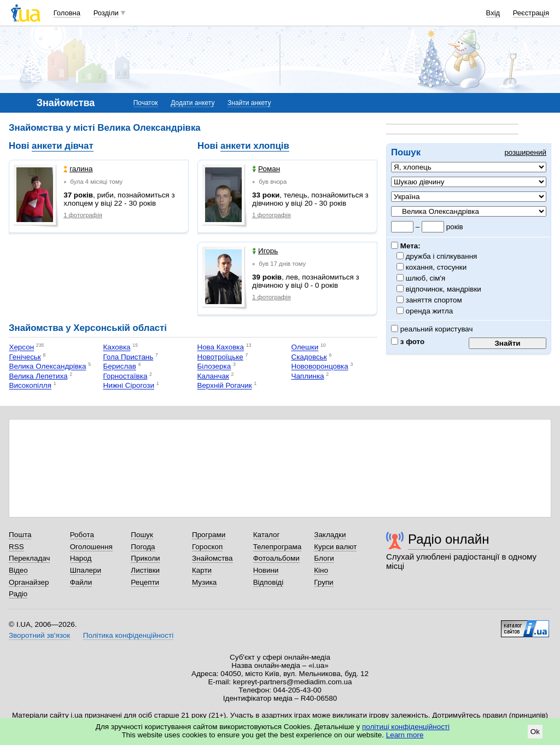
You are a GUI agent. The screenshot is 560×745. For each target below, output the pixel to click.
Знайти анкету (249, 103)
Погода (143, 547)
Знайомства (212, 558)
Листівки (145, 570)
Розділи (106, 13)
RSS (16, 547)
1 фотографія (83, 215)
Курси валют (335, 547)
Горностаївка (125, 376)
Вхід (493, 13)
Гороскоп (207, 547)
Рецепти (145, 582)
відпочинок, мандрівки (444, 289)
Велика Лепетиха (38, 376)
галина (78, 169)
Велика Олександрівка (47, 367)
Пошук (142, 535)
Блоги (324, 558)
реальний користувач (432, 329)
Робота (82, 535)
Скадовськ (309, 357)
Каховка (116, 348)
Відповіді (269, 582)
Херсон (21, 348)
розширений (525, 152)
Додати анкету (192, 103)
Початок (146, 103)
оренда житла (430, 311)
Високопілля (30, 386)
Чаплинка (307, 376)
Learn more (405, 735)
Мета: (406, 246)
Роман (266, 169)
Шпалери (86, 570)
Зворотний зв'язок (39, 635)
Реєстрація (531, 13)
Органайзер (29, 582)
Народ (81, 558)
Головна (67, 13)
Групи (323, 582)
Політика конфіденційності (128, 635)
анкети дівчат (63, 146)
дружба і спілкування (442, 256)
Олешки (305, 348)
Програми (209, 535)
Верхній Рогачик (224, 386)
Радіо (18, 594)
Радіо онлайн (449, 539)
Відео (18, 570)
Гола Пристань (128, 357)
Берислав (119, 367)
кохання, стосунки (436, 267)
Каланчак (213, 376)
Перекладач (29, 558)
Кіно (321, 570)
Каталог (267, 535)
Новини (266, 570)
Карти (202, 570)
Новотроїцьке (220, 357)
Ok (535, 732)
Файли (81, 582)
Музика (204, 582)
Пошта (20, 535)
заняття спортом (434, 300)
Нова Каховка (220, 348)
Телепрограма (278, 547)
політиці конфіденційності (406, 727)
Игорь (265, 251)
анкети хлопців (255, 146)
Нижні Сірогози (129, 386)
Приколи (145, 558)
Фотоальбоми (276, 558)
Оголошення (91, 547)
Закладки (330, 535)
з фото (408, 342)
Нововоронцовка (319, 367)
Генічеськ (25, 357)
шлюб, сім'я (426, 278)
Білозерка (214, 367)
